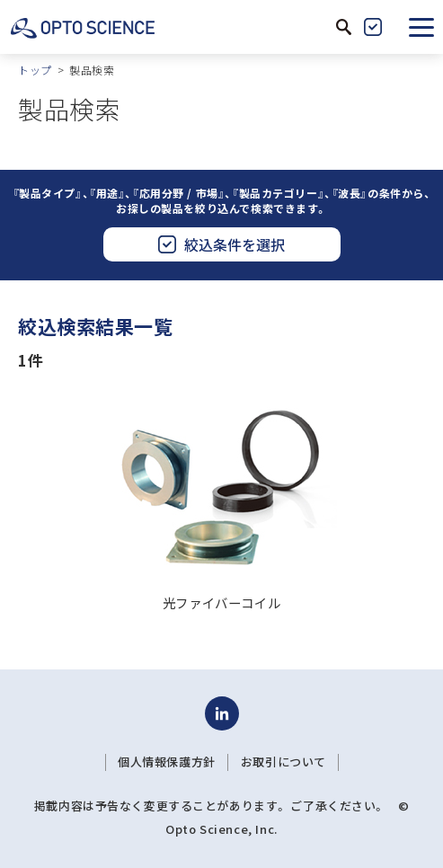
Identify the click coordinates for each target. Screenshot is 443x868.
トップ (35, 70)
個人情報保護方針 (167, 762)
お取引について (284, 762)
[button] (421, 27)
